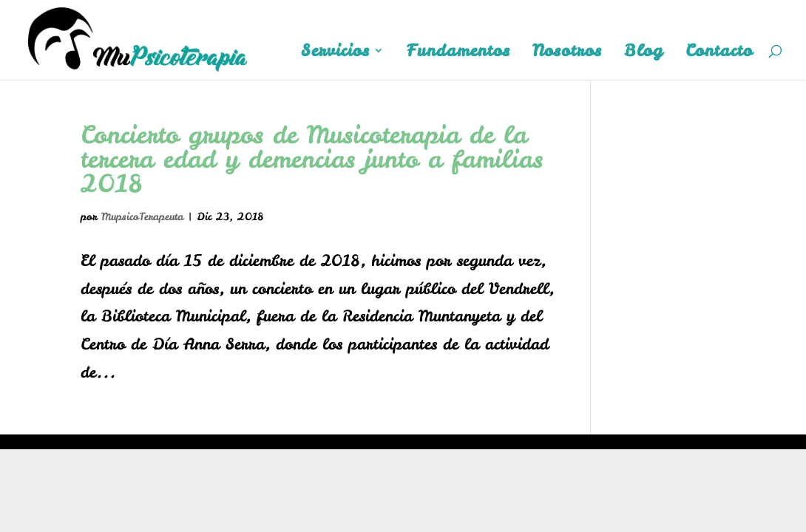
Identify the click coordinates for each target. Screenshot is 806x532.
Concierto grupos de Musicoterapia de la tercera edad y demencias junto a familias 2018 (312, 159)
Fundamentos (458, 53)
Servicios (335, 53)
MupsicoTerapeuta (142, 216)
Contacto (719, 53)
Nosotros (567, 53)
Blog (644, 53)
